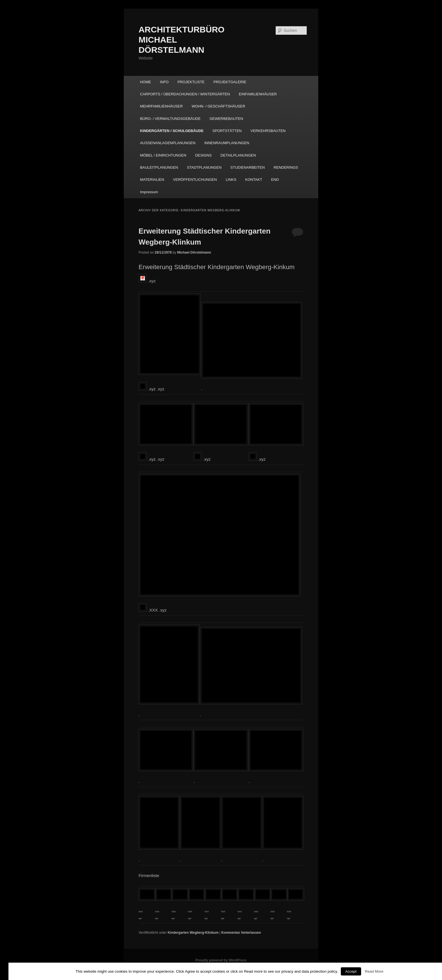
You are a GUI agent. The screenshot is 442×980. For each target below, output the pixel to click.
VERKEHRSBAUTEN (268, 131)
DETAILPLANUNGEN (238, 155)
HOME (146, 82)
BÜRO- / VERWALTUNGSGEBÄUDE (170, 119)
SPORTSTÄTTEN (227, 131)
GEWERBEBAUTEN (226, 119)
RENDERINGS (286, 167)
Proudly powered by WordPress (221, 960)
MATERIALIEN (152, 180)
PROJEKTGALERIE (230, 82)
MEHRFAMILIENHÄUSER (162, 106)
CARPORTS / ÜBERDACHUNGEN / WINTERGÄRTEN (185, 94)
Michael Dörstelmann (194, 252)
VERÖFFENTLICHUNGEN (195, 180)
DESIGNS (203, 155)
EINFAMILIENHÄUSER (258, 94)
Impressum (149, 192)
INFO (164, 82)
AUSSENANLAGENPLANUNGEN (168, 143)
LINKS (231, 180)
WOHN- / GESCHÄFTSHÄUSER (218, 106)
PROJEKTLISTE (191, 82)
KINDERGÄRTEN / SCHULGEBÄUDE (172, 131)
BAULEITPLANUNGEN (159, 167)
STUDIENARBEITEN (247, 167)
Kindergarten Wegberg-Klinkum (193, 933)
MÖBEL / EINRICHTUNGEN (163, 155)
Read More (374, 971)
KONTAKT (254, 180)
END (275, 180)
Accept (351, 971)
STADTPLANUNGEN (204, 167)
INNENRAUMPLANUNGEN (227, 143)
